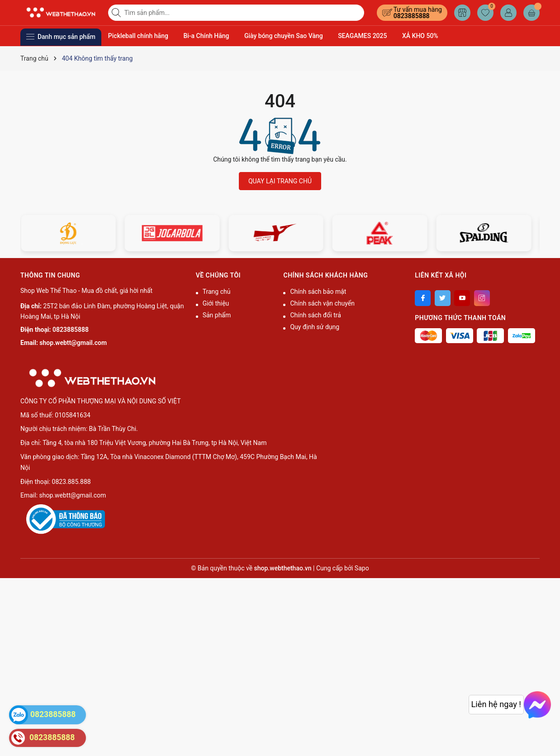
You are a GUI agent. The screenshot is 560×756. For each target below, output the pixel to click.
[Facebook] (423, 298)
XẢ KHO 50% (420, 36)
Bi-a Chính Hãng (206, 36)
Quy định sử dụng (315, 327)
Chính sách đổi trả (315, 315)
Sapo (362, 568)
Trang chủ (217, 292)
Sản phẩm (217, 315)
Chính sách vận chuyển (322, 303)
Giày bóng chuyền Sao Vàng (284, 36)
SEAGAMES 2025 (362, 36)
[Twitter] (443, 298)
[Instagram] (482, 298)
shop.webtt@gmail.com (73, 343)
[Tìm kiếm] (117, 13)
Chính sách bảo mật (318, 292)
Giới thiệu (216, 303)
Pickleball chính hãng (138, 36)
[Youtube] (462, 298)
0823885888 (412, 16)
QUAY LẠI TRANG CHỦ (280, 181)
